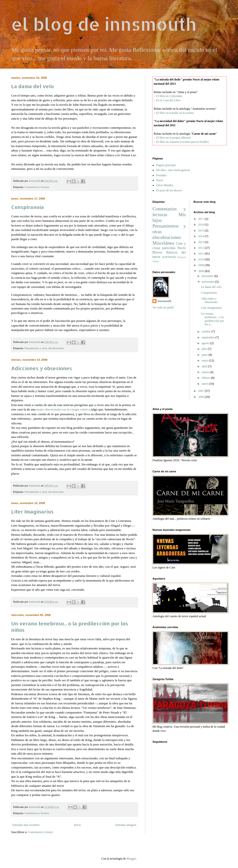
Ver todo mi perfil (163, 307)
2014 (201, 236)
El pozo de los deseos (169, 190)
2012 (201, 248)
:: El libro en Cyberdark (168, 96)
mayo (205, 360)
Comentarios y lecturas (37, 187)
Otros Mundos (165, 185)
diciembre (208, 276)
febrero (206, 378)
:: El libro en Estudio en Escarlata (174, 113)
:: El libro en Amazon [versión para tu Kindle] (181, 142)
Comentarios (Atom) (40, 832)
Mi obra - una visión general (173, 170)
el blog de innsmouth (104, 24)
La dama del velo (32, 86)
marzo (205, 372)
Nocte (160, 180)
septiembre (208, 337)
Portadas (161, 175)
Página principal (166, 165)
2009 (201, 265)
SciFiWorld (169, 257)
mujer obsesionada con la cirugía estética (63, 409)
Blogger (131, 859)
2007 (201, 391)
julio (204, 349)
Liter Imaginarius (32, 511)
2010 (201, 259)
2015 (201, 230)
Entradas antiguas (126, 825)
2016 (201, 225)
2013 (201, 242)
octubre (206, 332)
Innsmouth (164, 301)
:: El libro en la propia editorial (172, 138)
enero (205, 384)
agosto (205, 343)
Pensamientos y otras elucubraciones (44, 348)
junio (205, 355)
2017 (201, 219)
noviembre (208, 282)
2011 (201, 254)
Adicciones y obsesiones (42, 368)
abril (204, 366)
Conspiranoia (28, 207)
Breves (157, 252)
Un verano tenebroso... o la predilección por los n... (212, 319)
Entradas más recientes (26, 825)
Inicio (77, 825)
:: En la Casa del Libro (167, 100)
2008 (201, 271)
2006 (201, 397)
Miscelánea (163, 243)
